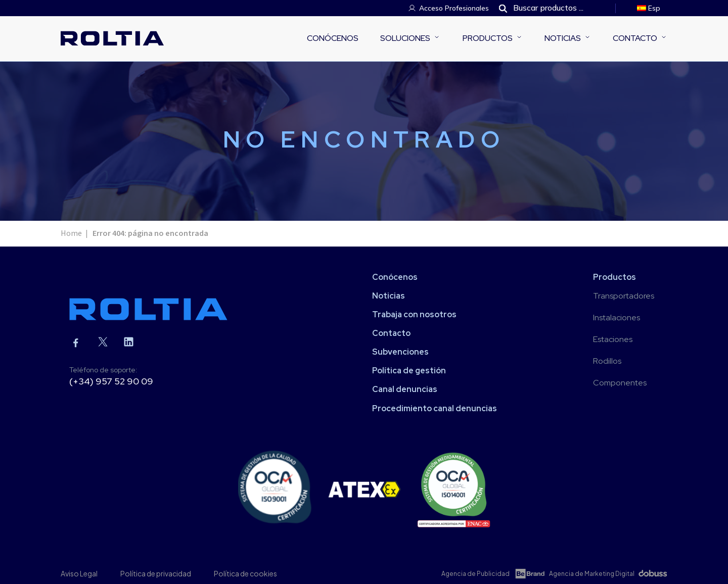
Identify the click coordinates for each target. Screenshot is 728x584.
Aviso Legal (79, 573)
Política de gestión (409, 371)
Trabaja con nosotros (414, 314)
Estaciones (613, 339)
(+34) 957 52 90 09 (111, 381)
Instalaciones (617, 318)
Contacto (635, 38)
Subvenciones (400, 352)
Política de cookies (245, 573)
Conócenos (333, 38)
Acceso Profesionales (454, 8)
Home (71, 233)
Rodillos (607, 361)
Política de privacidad (156, 573)
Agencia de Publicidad (475, 574)
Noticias (563, 38)
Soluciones (405, 38)
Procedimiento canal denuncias (435, 408)
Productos (488, 38)
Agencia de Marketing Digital (592, 574)
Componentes (620, 383)
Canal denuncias (405, 389)
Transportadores (624, 296)
